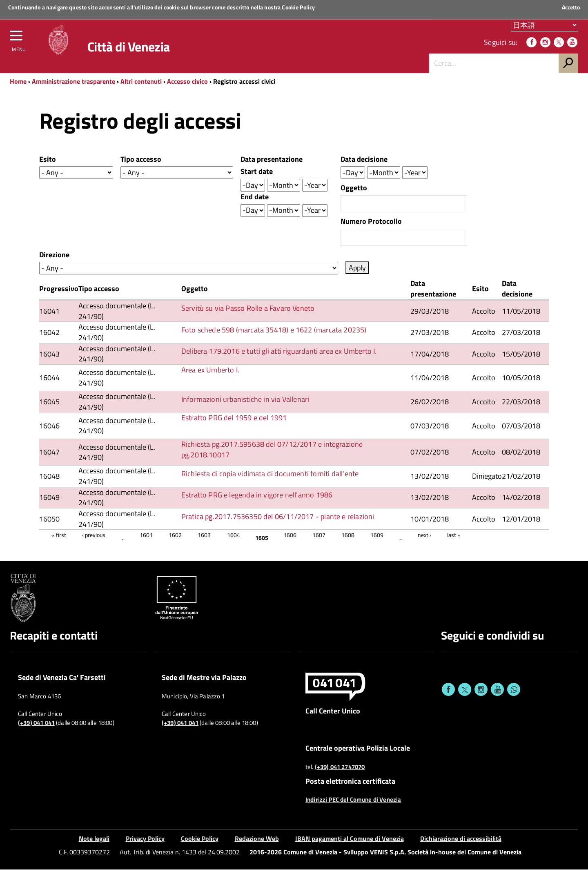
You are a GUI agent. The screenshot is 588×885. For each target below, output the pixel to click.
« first (59, 550)
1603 (204, 550)
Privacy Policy (145, 854)
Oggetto (354, 203)
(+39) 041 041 (36, 738)
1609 (377, 550)
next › (424, 550)
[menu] (18, 48)
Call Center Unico (333, 726)
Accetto (571, 7)
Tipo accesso (141, 175)
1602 (175, 550)
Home (18, 97)
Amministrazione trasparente (73, 97)
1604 (234, 550)
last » (454, 550)
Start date (257, 187)
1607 (319, 550)
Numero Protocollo (371, 237)
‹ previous (94, 550)
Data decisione (364, 175)
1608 (348, 550)
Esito (48, 175)
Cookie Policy (298, 7)
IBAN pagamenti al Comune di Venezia (350, 854)
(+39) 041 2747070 (340, 782)
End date (255, 212)
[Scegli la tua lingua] (545, 28)
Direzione (54, 270)
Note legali (94, 854)
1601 (146, 550)
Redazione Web (257, 854)
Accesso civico (187, 97)
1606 (290, 550)
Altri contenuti (141, 97)
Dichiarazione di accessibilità (461, 854)
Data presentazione (272, 175)
